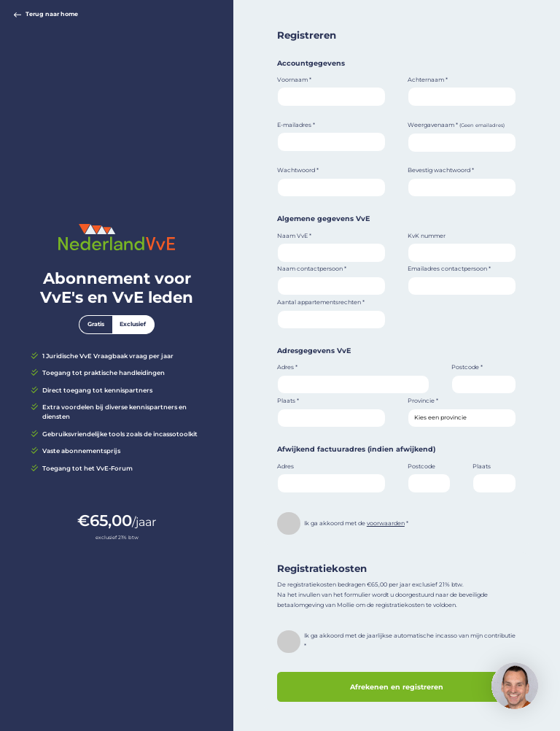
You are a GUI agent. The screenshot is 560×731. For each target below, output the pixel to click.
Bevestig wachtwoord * (441, 170)
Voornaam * (294, 80)
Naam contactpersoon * (312, 268)
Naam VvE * (294, 236)
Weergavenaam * (456, 125)
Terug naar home (46, 14)
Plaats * (288, 401)
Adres (285, 466)
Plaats (482, 466)
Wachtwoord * (298, 170)
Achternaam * (428, 80)
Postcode (421, 466)
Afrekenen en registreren (397, 687)
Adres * (287, 367)
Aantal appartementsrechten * (321, 302)
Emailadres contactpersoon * (449, 268)
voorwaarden (386, 523)
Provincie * (423, 401)
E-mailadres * (296, 125)
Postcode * (467, 367)
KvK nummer (427, 236)
